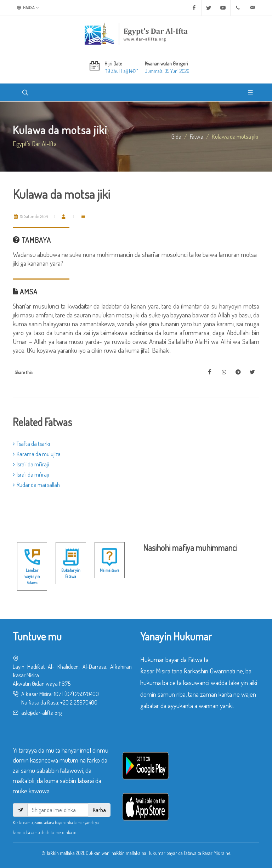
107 (58, 694)
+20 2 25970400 (79, 702)
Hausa (28, 8)
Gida (176, 136)
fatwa (197, 136)
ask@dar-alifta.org (41, 713)
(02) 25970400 (82, 694)
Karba (99, 810)
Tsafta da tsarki (31, 444)
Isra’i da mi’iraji (31, 464)
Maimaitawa (110, 570)
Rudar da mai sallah (36, 485)
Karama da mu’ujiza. (37, 454)
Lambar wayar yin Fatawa (32, 576)
